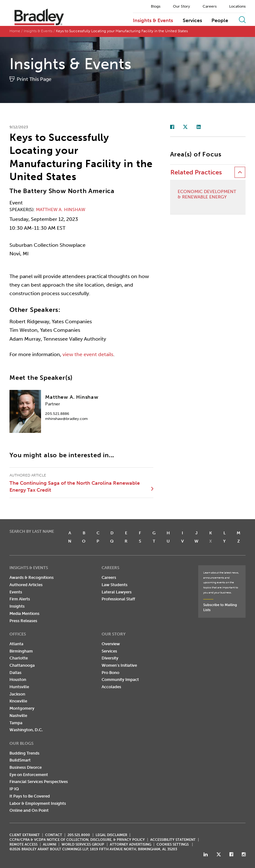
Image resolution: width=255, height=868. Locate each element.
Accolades (111, 687)
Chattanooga (22, 665)
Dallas (15, 673)
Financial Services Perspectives (39, 782)
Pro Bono (110, 673)
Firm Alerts (20, 599)
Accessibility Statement (173, 840)
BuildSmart (20, 760)
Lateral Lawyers (117, 592)
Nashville (18, 716)
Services (192, 21)
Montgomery (22, 708)
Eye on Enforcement (29, 775)
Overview (111, 644)
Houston (18, 680)
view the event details (88, 354)
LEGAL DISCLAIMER (111, 835)
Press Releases (23, 621)
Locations (237, 6)
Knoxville (18, 701)
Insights (17, 606)
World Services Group (83, 844)
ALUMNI (50, 844)
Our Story (181, 6)
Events (16, 592)
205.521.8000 (79, 835)
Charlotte (19, 658)
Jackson (17, 694)
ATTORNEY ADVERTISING (130, 844)
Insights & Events (153, 21)
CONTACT (54, 835)
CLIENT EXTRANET (25, 835)
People (220, 21)
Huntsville (19, 687)
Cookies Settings (173, 845)
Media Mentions (24, 613)
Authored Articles (26, 585)
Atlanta (16, 644)
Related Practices (196, 172)
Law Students (115, 585)
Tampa (16, 723)
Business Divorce (26, 767)
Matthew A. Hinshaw (61, 210)
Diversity (110, 658)
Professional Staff (118, 599)
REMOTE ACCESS (24, 844)
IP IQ (14, 789)
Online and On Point (29, 810)
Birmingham (21, 651)
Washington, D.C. (26, 730)
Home (15, 31)
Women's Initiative (119, 665)
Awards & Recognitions (32, 577)
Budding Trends (24, 753)
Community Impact (120, 680)
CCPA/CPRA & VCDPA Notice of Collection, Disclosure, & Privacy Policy (77, 840)
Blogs (156, 6)
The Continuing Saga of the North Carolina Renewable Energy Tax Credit (75, 486)
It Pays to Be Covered (30, 796)
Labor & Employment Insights (38, 803)
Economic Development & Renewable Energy (207, 194)
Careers (210, 6)
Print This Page (34, 79)
